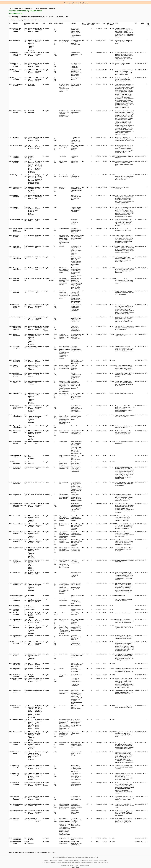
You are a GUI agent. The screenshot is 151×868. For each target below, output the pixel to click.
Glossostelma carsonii (17, 442)
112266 (11, 317)
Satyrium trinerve (18, 720)
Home (11, 8)
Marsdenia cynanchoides (17, 606)
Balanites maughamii (16, 196)
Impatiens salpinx (18, 548)
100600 (11, 462)
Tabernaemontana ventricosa (18, 805)
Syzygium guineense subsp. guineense (18, 798)
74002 (11, 635)
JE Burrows (32, 28)
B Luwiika (31, 279)
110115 (11, 326)
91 (83, 360)
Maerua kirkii (17, 572)
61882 (11, 394)
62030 (11, 560)
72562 (11, 156)
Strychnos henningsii (16, 766)
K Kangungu (31, 180)
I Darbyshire (32, 347)
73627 (11, 381)
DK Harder (31, 235)
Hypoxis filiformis (18, 516)
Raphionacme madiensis (17, 707)
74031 (11, 415)
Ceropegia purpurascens (17, 247)
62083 (11, 334)
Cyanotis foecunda (16, 366)
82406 (11, 442)
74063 (11, 626)
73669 (11, 804)
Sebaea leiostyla (18, 732)
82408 (11, 467)
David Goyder (29, 8)
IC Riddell (31, 595)
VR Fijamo (31, 419)
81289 (11, 268)
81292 (11, 257)
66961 (11, 532)
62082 (11, 40)
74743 (11, 619)
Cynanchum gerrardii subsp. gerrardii (18, 375)
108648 (11, 373)
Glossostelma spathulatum (17, 456)
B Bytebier (31, 458)
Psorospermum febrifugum (17, 679)
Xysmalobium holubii (17, 842)
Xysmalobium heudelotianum (17, 839)
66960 (11, 654)
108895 (11, 207)
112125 (11, 783)
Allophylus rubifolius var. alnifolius (17, 54)
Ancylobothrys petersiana (17, 71)
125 (83, 691)
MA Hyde (31, 156)
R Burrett (31, 840)
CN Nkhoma (32, 442)
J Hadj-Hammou (31, 48)
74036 (11, 583)
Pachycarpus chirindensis (17, 669)
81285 (11, 235)
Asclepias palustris (16, 162)
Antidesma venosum (16, 138)
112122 (11, 766)
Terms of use (76, 867)
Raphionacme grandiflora (17, 691)
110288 (11, 28)
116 (83, 455)
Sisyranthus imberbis (17, 743)
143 (83, 291)
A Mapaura (31, 42)
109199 (11, 220)
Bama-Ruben (30, 728)
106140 (11, 720)
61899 (11, 431)
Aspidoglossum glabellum (18, 188)
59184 (11, 675)
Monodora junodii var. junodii (18, 643)
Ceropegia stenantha (16, 279)
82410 (11, 482)
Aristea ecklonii (17, 145)
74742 (11, 540)
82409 (11, 494)
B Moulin (31, 185)
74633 (11, 365)
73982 (11, 668)
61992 (11, 732)
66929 (11, 743)
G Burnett (31, 84)
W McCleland (31, 606)
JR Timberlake (31, 45)
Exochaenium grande (17, 432)
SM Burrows (31, 30)
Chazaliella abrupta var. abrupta (16, 306)
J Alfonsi (31, 164)
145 (83, 235)
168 (83, 40)
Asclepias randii (18, 175)
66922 (11, 187)
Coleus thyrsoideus (16, 335)
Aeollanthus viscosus (17, 41)
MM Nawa (31, 482)
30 (83, 609)
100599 (11, 455)
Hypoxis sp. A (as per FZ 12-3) (18, 533)
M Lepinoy (31, 184)
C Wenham (31, 609)
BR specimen (119, 524)
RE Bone (31, 722)
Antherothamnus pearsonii (18, 85)
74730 (11, 524)
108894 (11, 195)
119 (83, 161)
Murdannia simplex (16, 655)
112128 (11, 774)
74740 (11, 145)
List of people (19, 8)
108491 (11, 70)
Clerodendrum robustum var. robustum (17, 328)
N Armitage (31, 182)
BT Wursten (32, 40)
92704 (11, 606)
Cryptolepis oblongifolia (16, 347)
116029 (11, 161)
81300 (11, 279)
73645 (11, 347)
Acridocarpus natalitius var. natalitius (17, 30)
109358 (11, 679)
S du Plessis (30, 166)
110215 (11, 811)
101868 (11, 842)
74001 (11, 229)
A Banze (31, 229)
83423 (11, 691)
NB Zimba (31, 246)
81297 (11, 291)
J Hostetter (31, 725)
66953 (11, 516)
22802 (11, 609)
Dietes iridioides (18, 394)
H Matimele (31, 50)
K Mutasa (31, 148)
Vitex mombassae (18, 811)
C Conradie (31, 171)
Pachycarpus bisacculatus (17, 664)
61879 (11, 548)
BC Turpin (31, 221)
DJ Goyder (46, 28)
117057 (11, 595)
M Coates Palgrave (31, 158)
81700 (11, 360)
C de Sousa (31, 216)
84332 (11, 613)
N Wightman (31, 162)
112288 (11, 175)
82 (83, 613)
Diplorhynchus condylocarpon (17, 416)
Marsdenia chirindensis (17, 600)
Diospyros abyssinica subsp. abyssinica (18, 407)
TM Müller (31, 617)
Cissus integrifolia (18, 317)
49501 (11, 111)
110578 (11, 796)
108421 (11, 642)
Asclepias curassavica (17, 157)
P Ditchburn (32, 86)
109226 (11, 572)
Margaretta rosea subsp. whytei (18, 584)
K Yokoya (31, 724)
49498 (11, 84)
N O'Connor (32, 173)
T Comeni (31, 384)
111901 (11, 53)
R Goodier (31, 190)
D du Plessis (30, 169)
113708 (11, 599)
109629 (11, 406)
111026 (11, 305)
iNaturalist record (120, 595)
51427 (11, 838)
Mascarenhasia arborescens (17, 620)
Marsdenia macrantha (16, 610)
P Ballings (31, 43)
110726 (11, 137)
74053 (11, 819)
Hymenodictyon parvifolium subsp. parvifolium (18, 505)
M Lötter (31, 220)
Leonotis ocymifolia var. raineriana (17, 562)
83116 (11, 663)
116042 (11, 706)
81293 (11, 246)
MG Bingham (31, 361)
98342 (11, 426)
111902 (11, 63)
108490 (11, 78)
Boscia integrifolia (18, 220)
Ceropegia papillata (16, 236)
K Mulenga (31, 178)
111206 (11, 504)
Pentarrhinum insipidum (17, 676)
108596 (11, 752)
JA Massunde (31, 422)
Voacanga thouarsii (16, 819)
